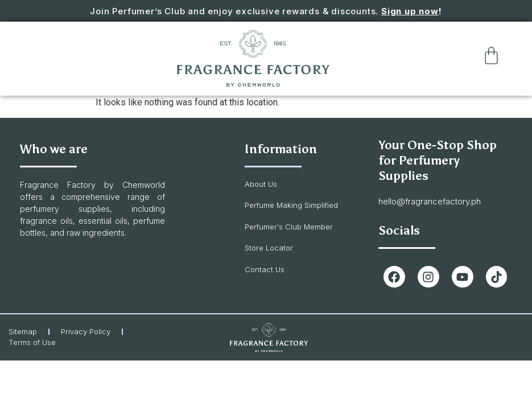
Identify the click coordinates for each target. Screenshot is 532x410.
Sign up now (410, 11)
